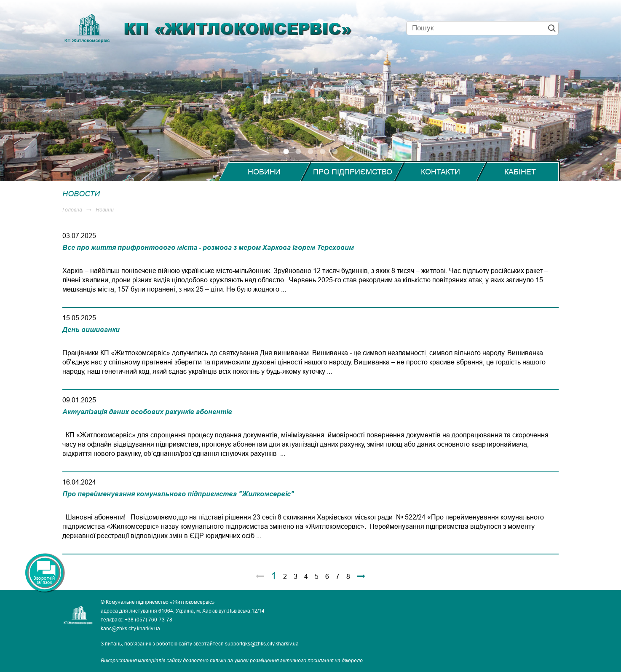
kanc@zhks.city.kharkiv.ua (130, 628)
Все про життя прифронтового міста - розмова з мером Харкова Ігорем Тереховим (208, 247)
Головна (72, 210)
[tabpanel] (310, 91)
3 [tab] (311, 151)
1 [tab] (286, 151)
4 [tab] (323, 151)
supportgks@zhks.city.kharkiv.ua (262, 644)
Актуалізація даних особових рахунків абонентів (147, 412)
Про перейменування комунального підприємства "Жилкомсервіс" (178, 494)
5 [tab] (335, 151)
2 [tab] (298, 151)
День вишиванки (91, 329)
